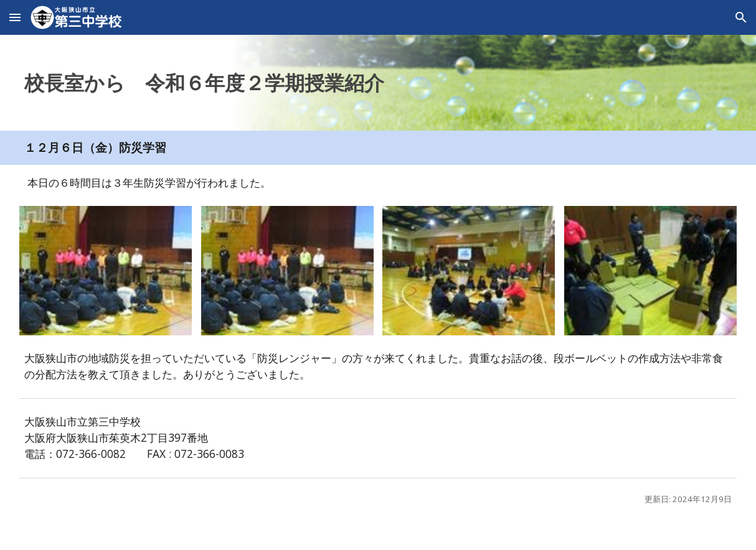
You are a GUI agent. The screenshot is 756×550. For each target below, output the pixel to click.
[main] (378, 83)
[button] (15, 17)
